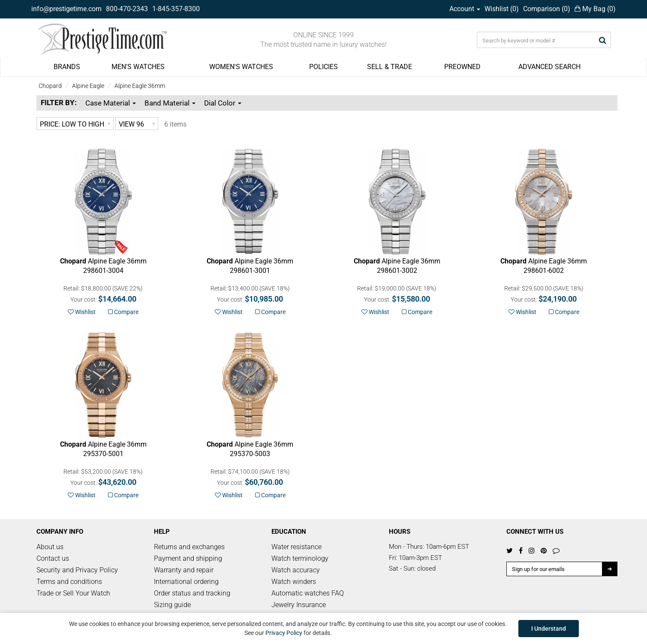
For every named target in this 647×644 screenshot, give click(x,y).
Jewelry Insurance (299, 605)
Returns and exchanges (189, 547)
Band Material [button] (170, 103)
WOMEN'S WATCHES (241, 67)
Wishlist (82, 312)
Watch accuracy (296, 570)
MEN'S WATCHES (138, 67)
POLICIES (323, 67)
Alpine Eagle (88, 86)
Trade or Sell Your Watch (73, 593)
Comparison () (547, 9)
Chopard (50, 86)
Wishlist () (502, 9)
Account (465, 9)
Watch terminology (300, 558)
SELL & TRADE (390, 67)
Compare (123, 312)
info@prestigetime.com (66, 9)
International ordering (186, 582)
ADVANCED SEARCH (549, 67)
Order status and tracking (192, 593)
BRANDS (67, 67)
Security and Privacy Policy (77, 570)
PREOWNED (462, 67)
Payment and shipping (188, 558)
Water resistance (296, 547)
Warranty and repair (184, 570)
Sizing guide (172, 605)
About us (50, 547)
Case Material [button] (111, 103)
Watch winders (294, 582)
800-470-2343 (127, 9)
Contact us (53, 558)
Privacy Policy (284, 633)
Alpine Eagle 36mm (140, 86)
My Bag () (595, 9)
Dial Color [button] (223, 103)
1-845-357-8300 (176, 9)
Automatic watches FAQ (308, 593)
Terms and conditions (69, 582)
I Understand (549, 629)
